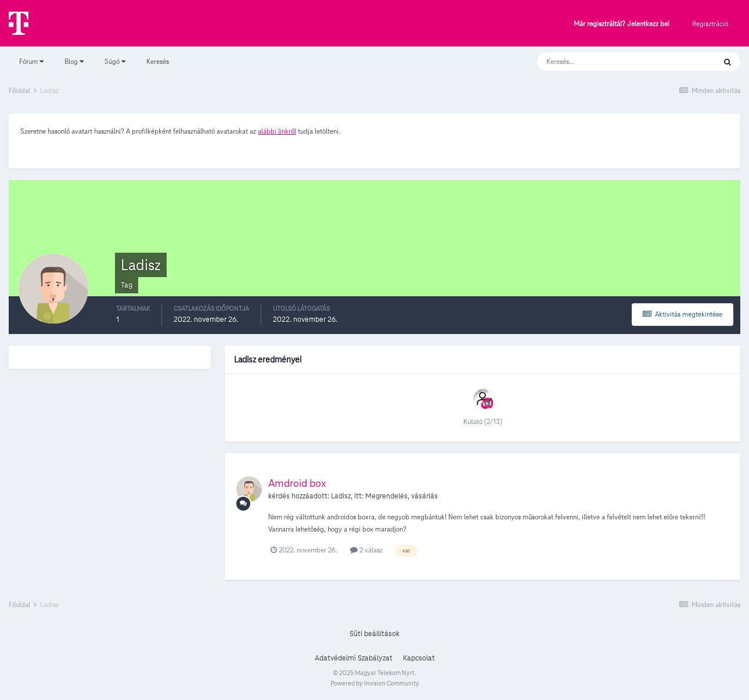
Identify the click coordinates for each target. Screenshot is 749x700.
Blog (74, 61)
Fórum (31, 61)
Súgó (115, 61)
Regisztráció (710, 24)
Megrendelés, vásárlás (401, 496)
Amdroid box (297, 483)
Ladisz (341, 496)
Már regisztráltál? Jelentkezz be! (622, 24)
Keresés (158, 61)
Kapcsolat (419, 658)
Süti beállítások (375, 634)
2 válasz (366, 550)
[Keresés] (615, 62)
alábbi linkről (277, 131)
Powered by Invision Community (375, 683)
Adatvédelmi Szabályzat (354, 658)
